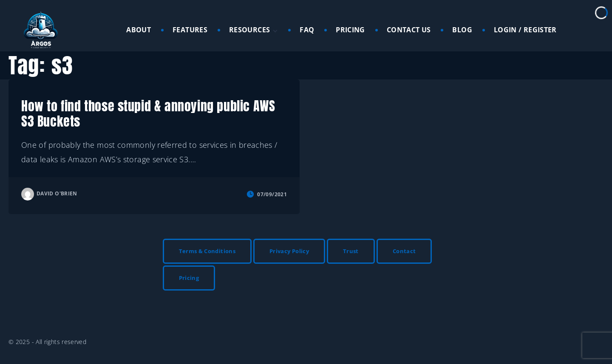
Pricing (189, 278)
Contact (404, 251)
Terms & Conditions (207, 251)
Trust (351, 251)
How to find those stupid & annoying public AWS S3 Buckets (148, 114)
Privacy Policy (289, 251)
